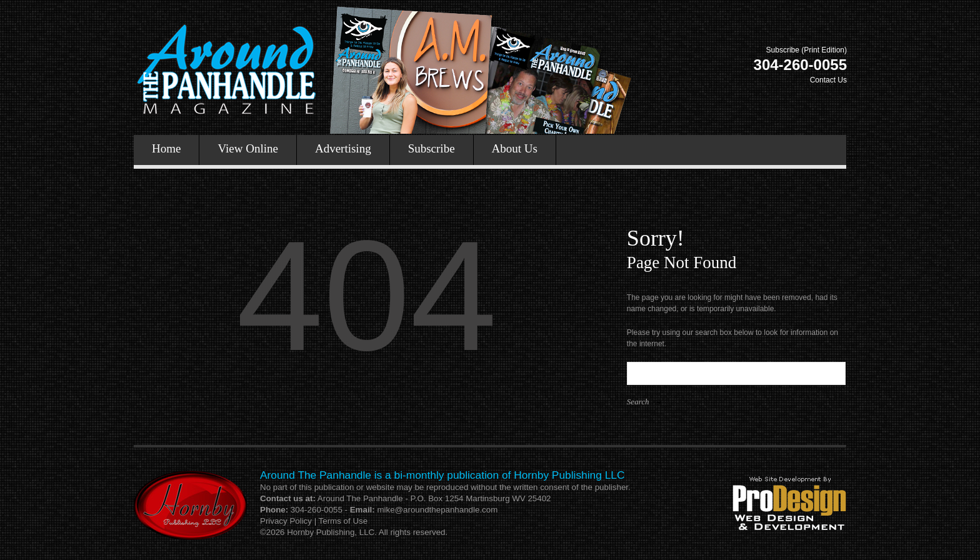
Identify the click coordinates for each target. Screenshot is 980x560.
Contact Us (828, 80)
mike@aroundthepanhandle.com (437, 510)
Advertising (343, 148)
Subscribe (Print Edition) (807, 50)
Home (166, 148)
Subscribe (432, 148)
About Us (515, 148)
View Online (247, 148)
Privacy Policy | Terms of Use (314, 521)
